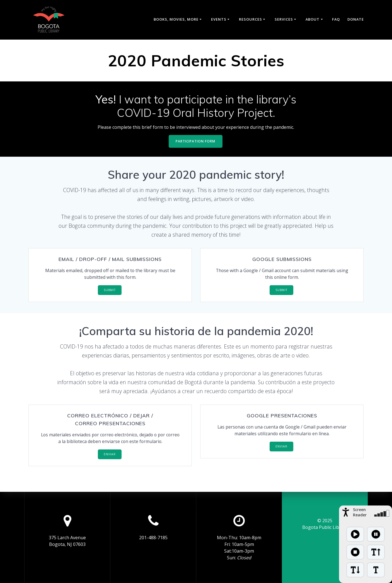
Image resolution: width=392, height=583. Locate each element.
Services (284, 19)
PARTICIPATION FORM (195, 141)
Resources (251, 19)
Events (219, 19)
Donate (356, 19)
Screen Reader (360, 512)
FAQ (336, 19)
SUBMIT (110, 290)
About (313, 19)
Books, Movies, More (176, 19)
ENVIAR (110, 455)
